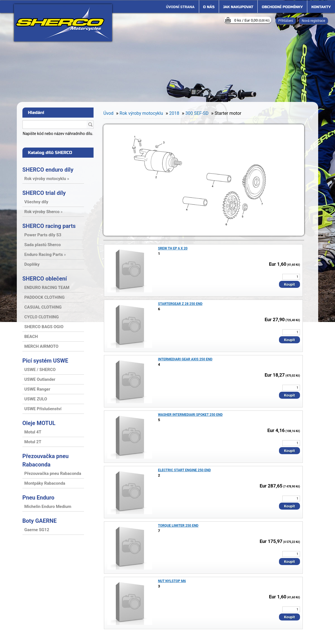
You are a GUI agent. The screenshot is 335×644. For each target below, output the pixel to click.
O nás (209, 7)
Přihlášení (286, 21)
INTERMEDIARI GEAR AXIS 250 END (185, 359)
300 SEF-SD (197, 113)
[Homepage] (180, 7)
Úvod (108, 113)
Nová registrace (313, 21)
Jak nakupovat (238, 7)
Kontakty (321, 7)
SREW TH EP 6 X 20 (173, 248)
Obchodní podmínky (282, 7)
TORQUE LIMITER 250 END (178, 526)
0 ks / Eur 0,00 (252, 20)
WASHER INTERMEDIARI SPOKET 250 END (190, 415)
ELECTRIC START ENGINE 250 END (184, 470)
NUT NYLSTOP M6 (172, 581)
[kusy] (291, 277)
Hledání (36, 113)
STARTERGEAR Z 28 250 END (180, 304)
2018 (174, 113)
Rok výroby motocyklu (141, 113)
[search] (90, 125)
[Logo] (63, 23)
